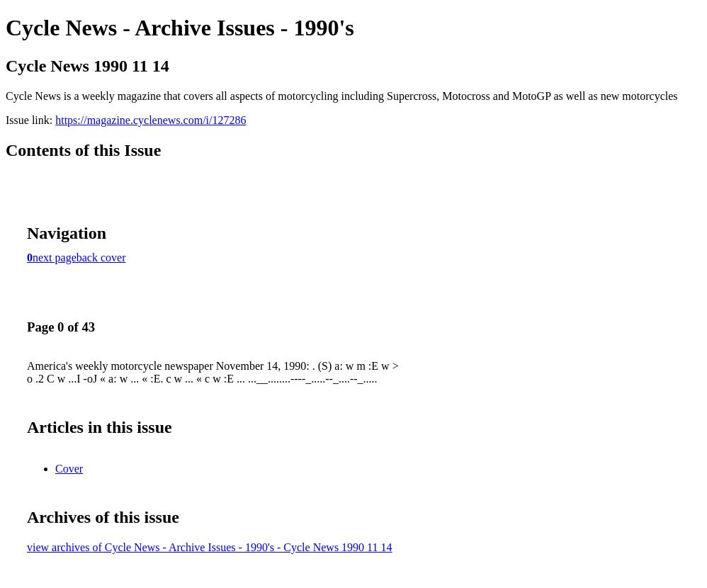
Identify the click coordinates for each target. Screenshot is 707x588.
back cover (101, 258)
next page (55, 258)
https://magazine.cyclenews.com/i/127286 (151, 120)
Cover (69, 469)
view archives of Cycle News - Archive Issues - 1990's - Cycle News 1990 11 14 (210, 547)
